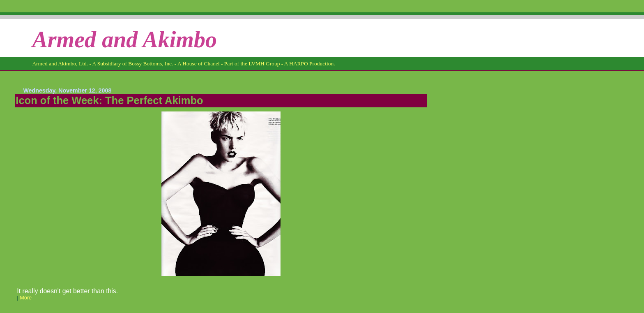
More (26, 298)
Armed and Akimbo (124, 39)
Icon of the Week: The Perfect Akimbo (109, 100)
